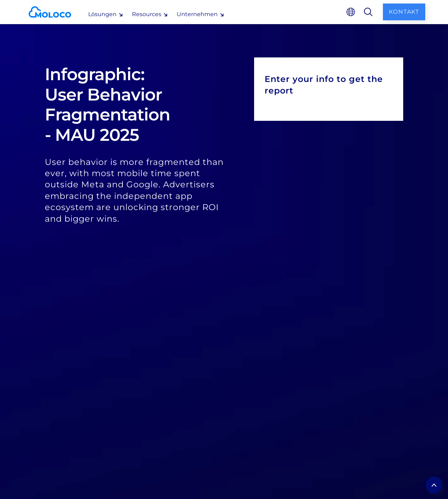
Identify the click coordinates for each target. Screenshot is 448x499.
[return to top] (434, 485)
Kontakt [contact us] (404, 12)
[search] (368, 12)
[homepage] (55, 12)
